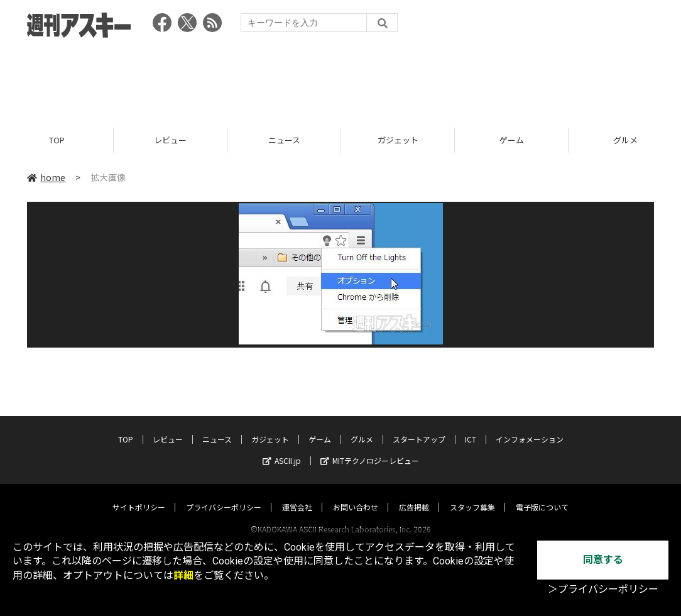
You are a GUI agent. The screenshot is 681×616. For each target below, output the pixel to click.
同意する (603, 560)
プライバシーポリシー (224, 495)
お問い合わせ (356, 495)
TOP (57, 140)
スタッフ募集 (472, 495)
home (46, 177)
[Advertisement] (340, 79)
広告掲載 (414, 495)
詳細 (183, 575)
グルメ (362, 427)
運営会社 (297, 495)
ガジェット (398, 140)
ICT (471, 427)
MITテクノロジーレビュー (370, 448)
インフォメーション (530, 427)
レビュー (170, 140)
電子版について (542, 495)
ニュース (284, 140)
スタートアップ (419, 427)
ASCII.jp (282, 448)
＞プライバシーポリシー (603, 589)
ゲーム (512, 140)
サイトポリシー (139, 495)
